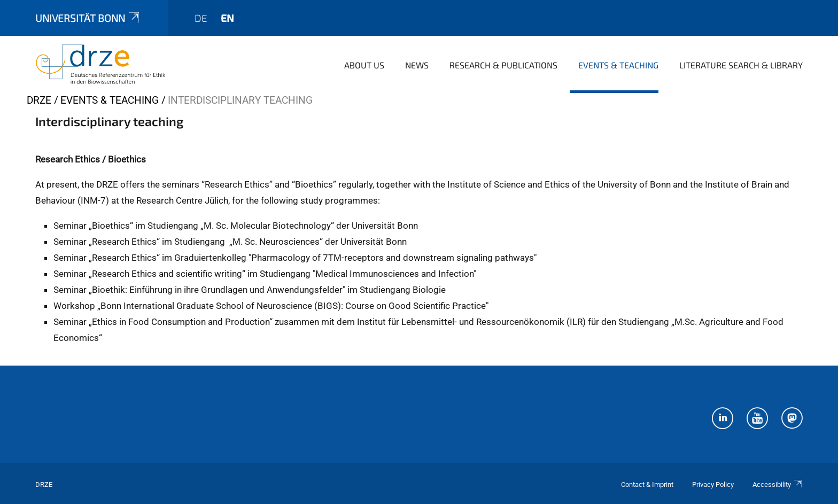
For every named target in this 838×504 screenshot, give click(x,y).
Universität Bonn (88, 18)
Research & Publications (503, 65)
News (417, 65)
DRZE (39, 100)
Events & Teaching (618, 65)
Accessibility (778, 484)
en (227, 18)
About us (364, 65)
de (201, 18)
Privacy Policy (713, 484)
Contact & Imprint (647, 484)
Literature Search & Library (741, 65)
